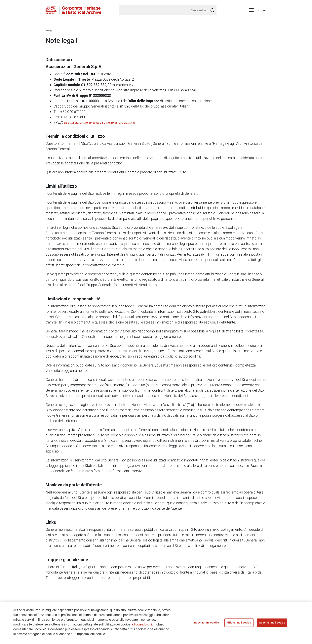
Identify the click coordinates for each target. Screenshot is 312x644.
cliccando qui (142, 626)
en (265, 10)
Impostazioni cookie (206, 624)
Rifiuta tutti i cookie (239, 624)
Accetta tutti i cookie (272, 624)
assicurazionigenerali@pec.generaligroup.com (99, 122)
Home (49, 31)
